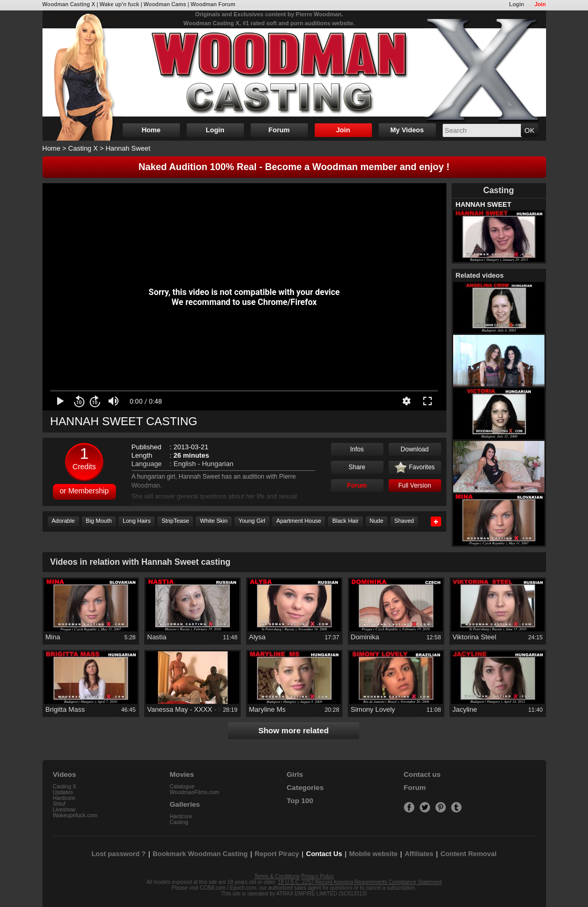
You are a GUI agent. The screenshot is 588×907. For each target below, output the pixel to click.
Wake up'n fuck (119, 4)
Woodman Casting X (69, 4)
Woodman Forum (213, 4)
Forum (279, 130)
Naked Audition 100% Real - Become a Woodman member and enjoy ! (294, 167)
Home (151, 130)
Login (517, 4)
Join (540, 4)
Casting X (83, 148)
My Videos (407, 130)
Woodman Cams (165, 4)
